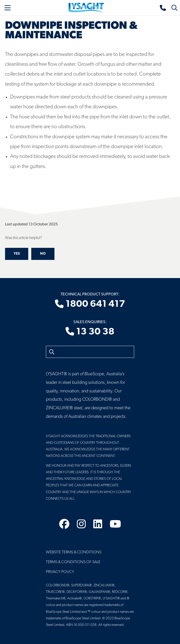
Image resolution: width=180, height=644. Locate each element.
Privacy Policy (60, 572)
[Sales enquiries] (163, 8)
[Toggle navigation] (8, 8)
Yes (17, 254)
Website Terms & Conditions (74, 552)
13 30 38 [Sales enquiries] (90, 332)
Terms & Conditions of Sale (73, 562)
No (43, 254)
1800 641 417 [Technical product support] (90, 304)
